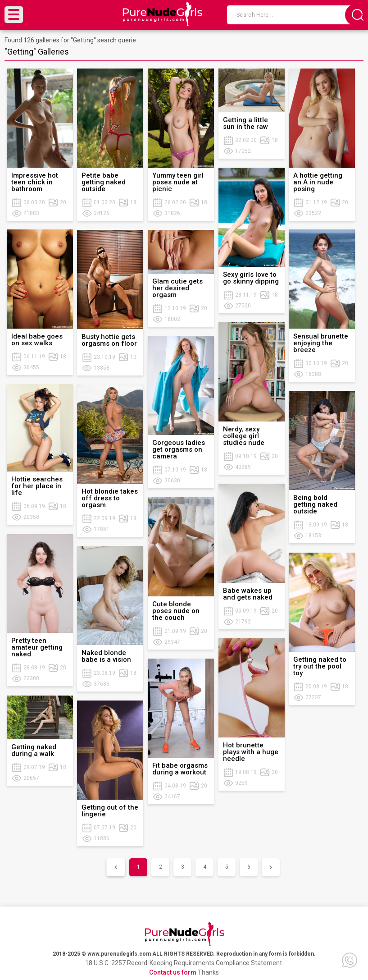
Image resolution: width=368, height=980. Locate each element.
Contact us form (173, 972)
